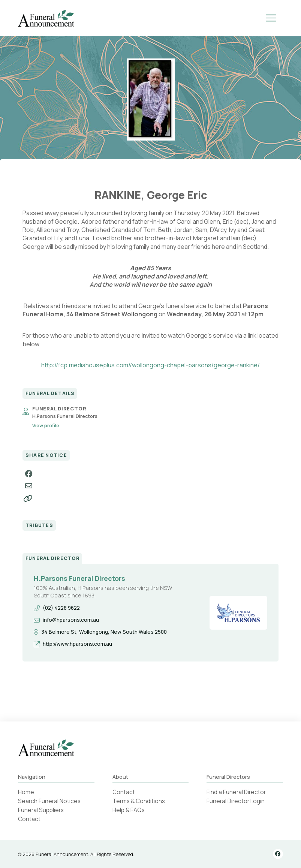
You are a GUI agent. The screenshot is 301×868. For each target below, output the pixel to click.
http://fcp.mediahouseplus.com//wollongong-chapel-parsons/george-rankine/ (150, 365)
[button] (271, 18)
